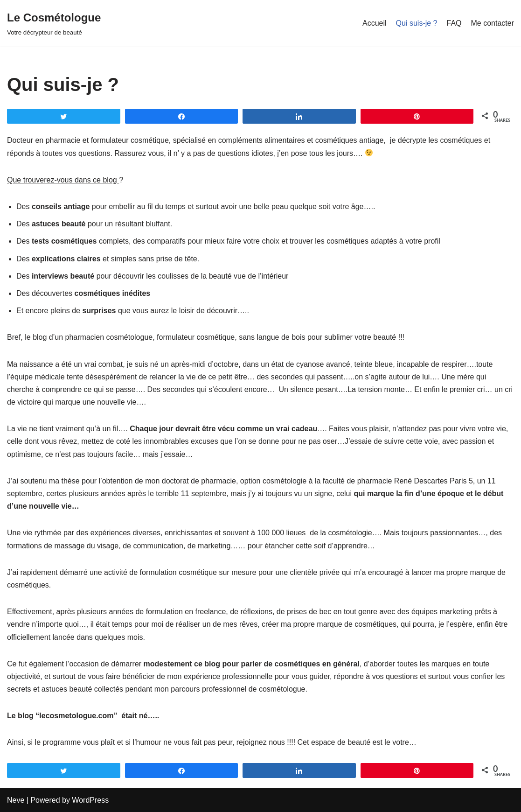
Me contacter (493, 23)
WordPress (90, 800)
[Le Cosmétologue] (54, 23)
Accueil (375, 23)
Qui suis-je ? (417, 23)
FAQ (454, 23)
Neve (16, 800)
